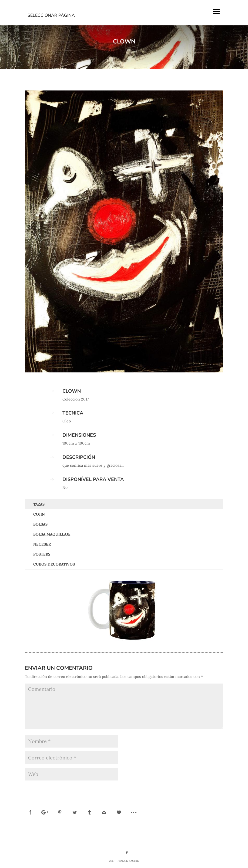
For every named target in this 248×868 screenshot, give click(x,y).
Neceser (42, 544)
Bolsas (40, 524)
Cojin (39, 514)
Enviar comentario (198, 789)
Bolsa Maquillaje (52, 534)
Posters (42, 554)
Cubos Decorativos (54, 564)
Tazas (39, 504)
